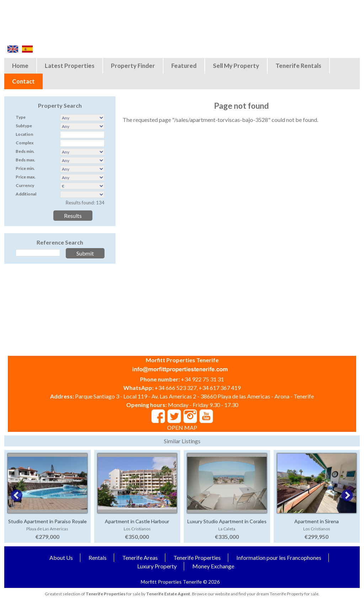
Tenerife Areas (140, 558)
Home (20, 66)
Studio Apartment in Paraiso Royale (47, 521)
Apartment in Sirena (317, 521)
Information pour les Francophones (279, 558)
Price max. (26, 177)
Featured (184, 66)
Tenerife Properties (197, 558)
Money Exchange (213, 566)
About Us (61, 558)
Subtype (24, 126)
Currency (25, 185)
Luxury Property (157, 566)
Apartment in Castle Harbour (137, 521)
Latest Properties (70, 66)
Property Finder (133, 66)
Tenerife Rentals (298, 66)
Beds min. (25, 151)
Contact (23, 81)
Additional (26, 194)
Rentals (98, 558)
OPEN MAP (182, 427)
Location (24, 134)
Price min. (25, 168)
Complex (25, 143)
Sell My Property (236, 66)
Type (21, 117)
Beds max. (25, 160)
